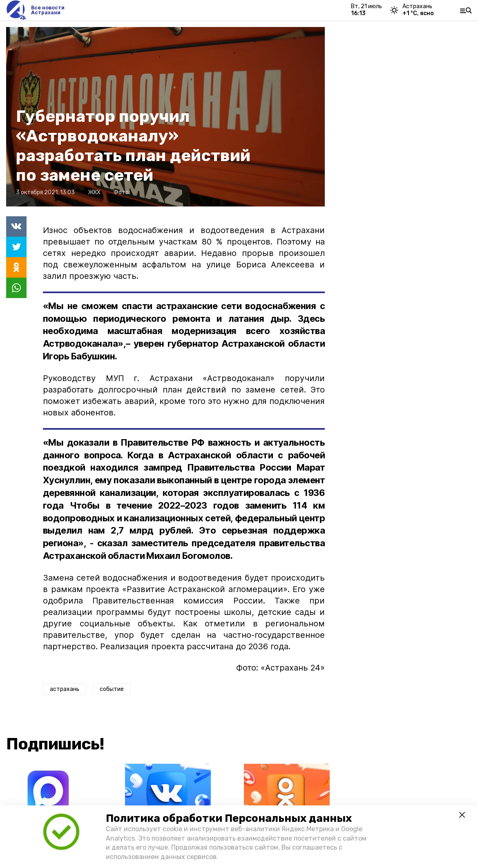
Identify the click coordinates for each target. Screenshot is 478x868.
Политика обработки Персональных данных (229, 818)
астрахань (65, 689)
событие (112, 689)
